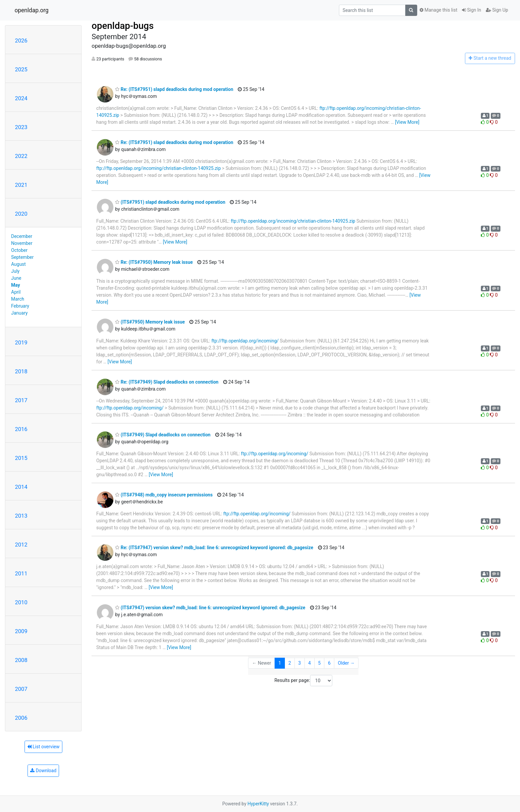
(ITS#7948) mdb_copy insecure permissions (164, 495)
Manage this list (438, 10)
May (16, 285)
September (23, 257)
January (20, 313)
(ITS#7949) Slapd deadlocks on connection (163, 435)
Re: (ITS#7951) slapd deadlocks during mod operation (174, 89)
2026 (21, 40)
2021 (21, 185)
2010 (21, 602)
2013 (21, 516)
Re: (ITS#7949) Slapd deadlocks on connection (167, 382)
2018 (21, 371)
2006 (21, 718)
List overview (43, 747)
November (22, 243)
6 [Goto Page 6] (329, 663)
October (19, 250)
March (18, 299)
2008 (21, 660)
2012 (21, 545)
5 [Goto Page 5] (319, 663)
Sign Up (497, 10)
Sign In (472, 10)
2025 (21, 69)
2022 (21, 156)
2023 (21, 127)
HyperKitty (258, 804)
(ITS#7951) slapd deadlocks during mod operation (170, 202)
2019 (21, 342)
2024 (21, 98)
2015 (21, 458)
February (20, 306)
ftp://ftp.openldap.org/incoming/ (245, 341)
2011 (21, 573)
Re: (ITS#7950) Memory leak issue (154, 262)
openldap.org (32, 10)
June (16, 278)
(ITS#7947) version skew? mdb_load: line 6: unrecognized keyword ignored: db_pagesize (210, 608)
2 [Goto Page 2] (290, 663)
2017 (21, 400)
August (19, 264)
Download (43, 771)
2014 (21, 487)
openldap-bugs (123, 26)
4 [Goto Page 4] (309, 663)
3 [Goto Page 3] (299, 663)
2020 (21, 214)
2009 (21, 631)
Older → (346, 663)
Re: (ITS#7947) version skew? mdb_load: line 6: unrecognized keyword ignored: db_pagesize (214, 548)
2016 (21, 429)
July (15, 271)
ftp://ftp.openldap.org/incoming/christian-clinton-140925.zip (159, 168)
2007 (21, 689)
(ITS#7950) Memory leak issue (150, 322)
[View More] (407, 122)
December (22, 236)
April (16, 292)
